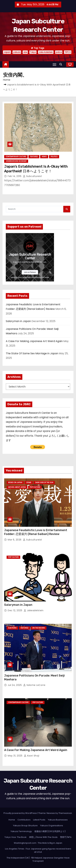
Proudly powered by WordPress (20, 813)
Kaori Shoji (32, 756)
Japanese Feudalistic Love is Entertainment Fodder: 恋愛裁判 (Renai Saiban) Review (36, 532)
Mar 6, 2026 (15, 540)
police (59, 52)
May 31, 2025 (15, 756)
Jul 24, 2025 (15, 685)
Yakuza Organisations (52, 826)
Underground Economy (16, 161)
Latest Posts (39, 820)
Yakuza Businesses (58, 820)
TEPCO (68, 52)
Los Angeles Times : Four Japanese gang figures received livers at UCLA (38, 850)
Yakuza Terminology (21, 831)
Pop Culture (35, 487)
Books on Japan (15, 483)
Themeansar (65, 813)
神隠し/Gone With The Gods (43, 837)
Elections (12, 628)
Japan (7, 52)
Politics (54, 157)
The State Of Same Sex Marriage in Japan (32, 353)
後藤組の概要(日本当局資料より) (50, 831)
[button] (62, 64)
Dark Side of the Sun (44, 483)
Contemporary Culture (16, 157)
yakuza (17, 52)
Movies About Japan (17, 487)
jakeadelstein (34, 610)
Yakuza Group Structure (25, 826)
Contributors (24, 820)
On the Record (39, 628)
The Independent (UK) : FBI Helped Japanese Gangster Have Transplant (38, 859)
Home (7, 80)
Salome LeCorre (34, 685)
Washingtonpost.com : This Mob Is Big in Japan (38, 843)
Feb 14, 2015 (15, 176)
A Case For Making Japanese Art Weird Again (34, 341)
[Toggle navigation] (54, 64)
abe (25, 52)
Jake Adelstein (46, 52)
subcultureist (33, 176)
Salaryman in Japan (18, 321)
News (44, 157)
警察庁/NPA (66, 837)
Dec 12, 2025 (15, 610)
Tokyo (33, 52)
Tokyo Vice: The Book (16, 837)
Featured (34, 157)
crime (29, 483)
